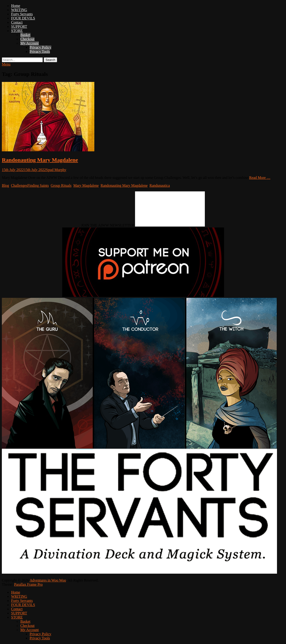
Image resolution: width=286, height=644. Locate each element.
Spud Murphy (56, 170)
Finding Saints (38, 185)
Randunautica (160, 185)
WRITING (19, 10)
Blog (5, 185)
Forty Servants (22, 14)
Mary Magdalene (86, 185)
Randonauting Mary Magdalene (40, 160)
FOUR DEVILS (23, 18)
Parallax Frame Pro (28, 584)
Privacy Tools (40, 51)
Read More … (260, 178)
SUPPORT (19, 26)
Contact (17, 22)
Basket (25, 35)
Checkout (27, 39)
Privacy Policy (40, 47)
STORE (17, 31)
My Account (30, 43)
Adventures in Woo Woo (48, 580)
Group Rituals (61, 185)
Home (16, 6)
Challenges (19, 185)
